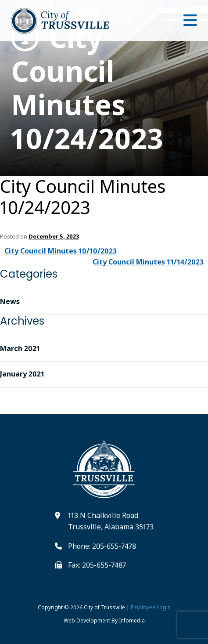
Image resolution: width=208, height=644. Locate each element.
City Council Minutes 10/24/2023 (87, 88)
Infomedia (132, 620)
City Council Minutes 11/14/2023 (148, 262)
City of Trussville (104, 607)
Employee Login (151, 607)
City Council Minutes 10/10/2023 (61, 251)
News (10, 301)
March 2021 (20, 348)
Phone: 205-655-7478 (102, 546)
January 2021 (22, 374)
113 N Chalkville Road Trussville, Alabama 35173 (111, 521)
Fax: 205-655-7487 (97, 565)
